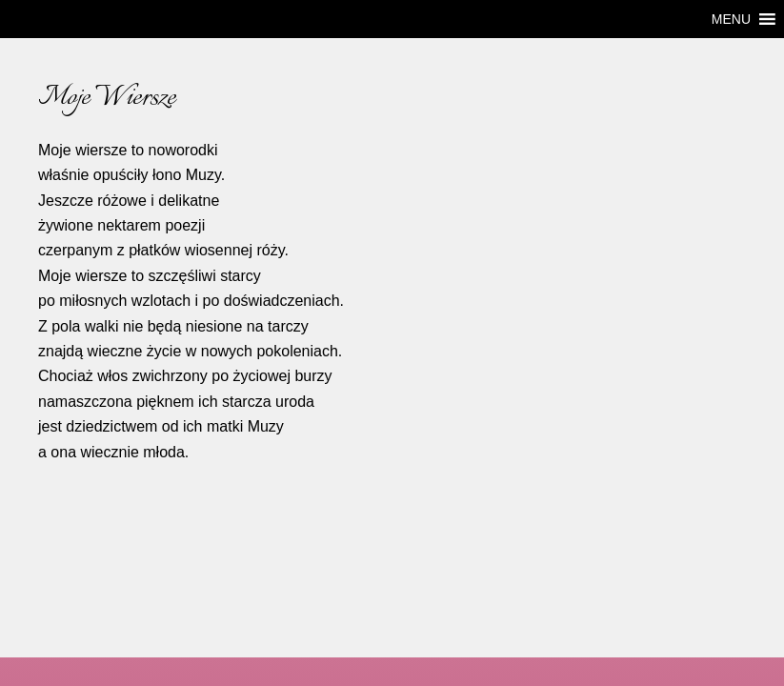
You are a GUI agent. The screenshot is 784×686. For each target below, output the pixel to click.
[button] (731, 19)
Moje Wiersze (107, 98)
